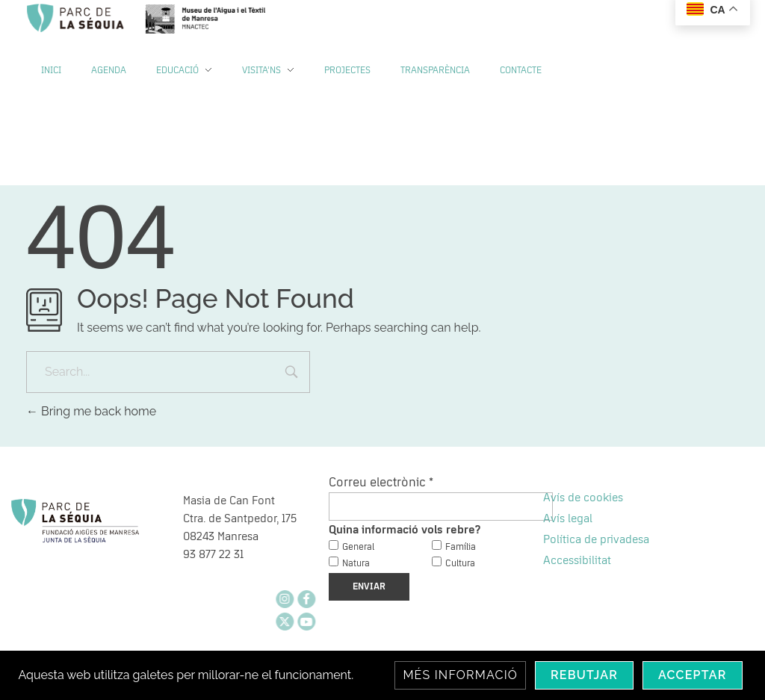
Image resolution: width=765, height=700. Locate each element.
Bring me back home (91, 411)
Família (461, 547)
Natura (356, 564)
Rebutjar (584, 675)
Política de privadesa (596, 539)
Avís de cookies (583, 498)
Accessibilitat (577, 560)
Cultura (460, 564)
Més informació (460, 675)
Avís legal (568, 518)
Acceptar (693, 675)
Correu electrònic (381, 483)
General (358, 547)
